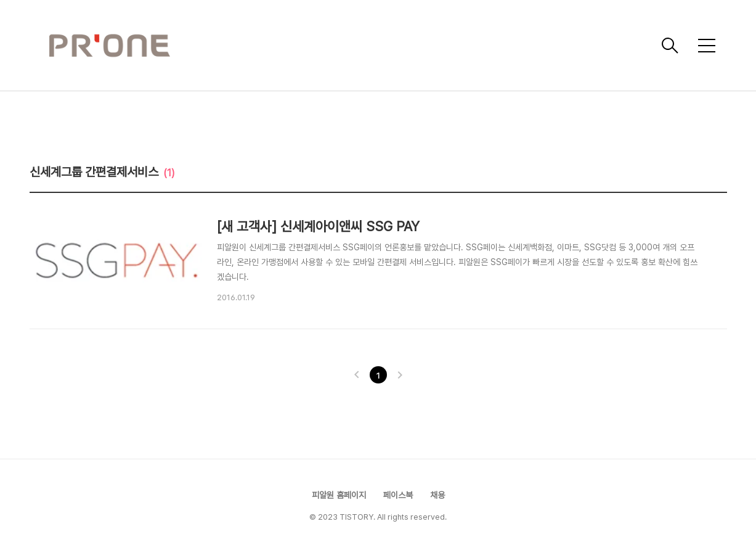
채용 (437, 495)
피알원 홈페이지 (339, 495)
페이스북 (398, 495)
